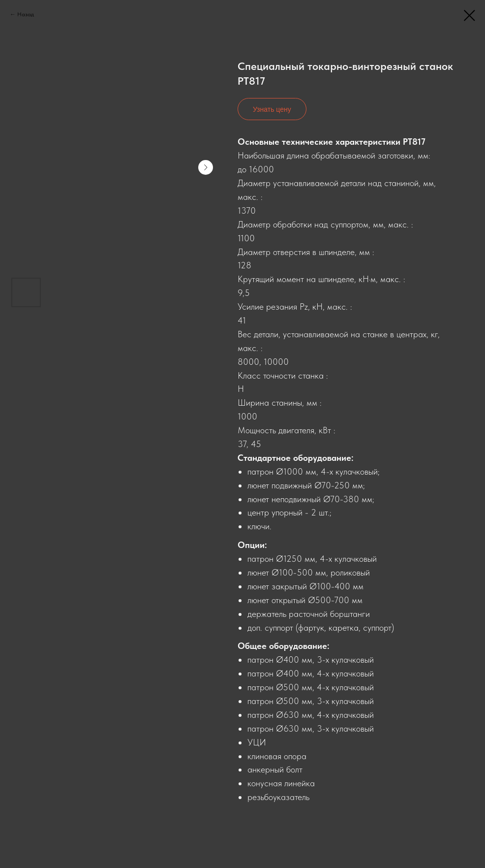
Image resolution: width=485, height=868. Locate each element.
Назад (26, 14)
